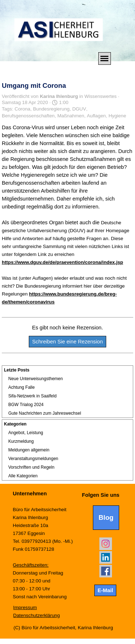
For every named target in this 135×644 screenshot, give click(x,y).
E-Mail (105, 590)
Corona (23, 109)
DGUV (79, 109)
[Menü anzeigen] (105, 58)
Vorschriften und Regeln (31, 467)
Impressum (25, 607)
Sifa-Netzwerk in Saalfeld (32, 396)
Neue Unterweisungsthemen (35, 379)
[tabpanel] (46, 545)
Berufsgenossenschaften (28, 116)
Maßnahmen (71, 116)
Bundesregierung (51, 109)
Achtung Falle (21, 387)
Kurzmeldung (21, 441)
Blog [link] (106, 517)
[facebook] (106, 571)
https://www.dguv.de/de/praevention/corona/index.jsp (62, 262)
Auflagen (96, 116)
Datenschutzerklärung (37, 615)
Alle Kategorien (23, 476)
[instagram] (106, 544)
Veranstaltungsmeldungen (33, 459)
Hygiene (117, 116)
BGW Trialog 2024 (26, 405)
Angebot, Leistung (26, 433)
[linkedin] (106, 557)
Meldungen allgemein (29, 450)
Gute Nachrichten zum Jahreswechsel (45, 413)
